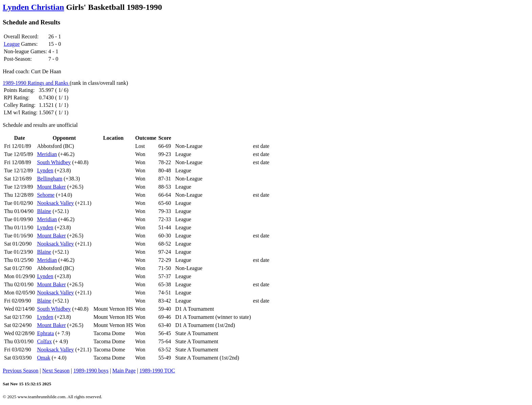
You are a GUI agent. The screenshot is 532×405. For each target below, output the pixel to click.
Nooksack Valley (55, 203)
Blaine (44, 211)
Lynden (45, 170)
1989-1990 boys (91, 371)
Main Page (124, 371)
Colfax (44, 341)
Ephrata (45, 333)
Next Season (56, 371)
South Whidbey (54, 162)
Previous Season (21, 371)
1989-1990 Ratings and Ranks (36, 83)
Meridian (47, 154)
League (12, 44)
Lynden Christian (33, 7)
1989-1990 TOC (157, 371)
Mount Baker (51, 187)
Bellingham (50, 179)
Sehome (46, 195)
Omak (44, 358)
